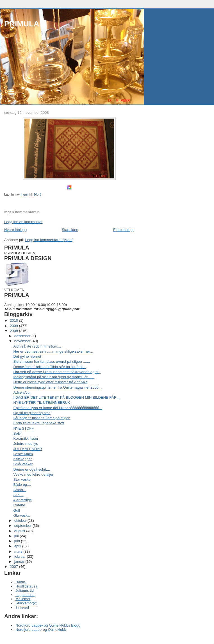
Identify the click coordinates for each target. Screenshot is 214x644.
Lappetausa (25, 595)
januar (20, 562)
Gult (17, 510)
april (18, 546)
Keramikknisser (26, 438)
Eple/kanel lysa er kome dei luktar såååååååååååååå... (58, 408)
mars (19, 551)
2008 (14, 331)
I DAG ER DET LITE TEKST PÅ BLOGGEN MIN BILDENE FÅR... (66, 397)
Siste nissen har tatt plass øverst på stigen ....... (52, 361)
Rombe (19, 505)
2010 (14, 320)
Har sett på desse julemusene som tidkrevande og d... (57, 372)
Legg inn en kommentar (23, 222)
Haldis (21, 582)
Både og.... (22, 485)
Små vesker (23, 464)
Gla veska (21, 515)
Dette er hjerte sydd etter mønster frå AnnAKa (50, 382)
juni (18, 541)
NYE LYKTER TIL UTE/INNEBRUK (42, 402)
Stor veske (22, 479)
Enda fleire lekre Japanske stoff (39, 423)
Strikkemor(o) (26, 603)
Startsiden (70, 230)
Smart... (20, 490)
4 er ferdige (22, 500)
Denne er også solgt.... (32, 469)
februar (21, 556)
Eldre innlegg (124, 230)
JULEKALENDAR (28, 449)
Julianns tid (25, 590)
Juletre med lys (25, 444)
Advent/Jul (22, 392)
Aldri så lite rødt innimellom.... (37, 346)
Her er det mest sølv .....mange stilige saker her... (53, 351)
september (23, 526)
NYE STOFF (23, 428)
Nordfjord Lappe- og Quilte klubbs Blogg (48, 625)
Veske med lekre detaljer (33, 474)
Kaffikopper (22, 459)
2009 (14, 326)
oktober (21, 521)
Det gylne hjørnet (27, 356)
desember (23, 336)
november (23, 341)
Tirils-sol (22, 607)
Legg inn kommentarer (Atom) (49, 240)
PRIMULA (22, 24)
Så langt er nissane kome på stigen (42, 418)
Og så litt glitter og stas (32, 413)
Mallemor (23, 599)
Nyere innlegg (15, 230)
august (20, 531)
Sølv (17, 433)
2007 (14, 567)
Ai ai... (18, 495)
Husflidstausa (26, 586)
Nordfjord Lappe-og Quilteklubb (41, 630)
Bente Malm (23, 454)
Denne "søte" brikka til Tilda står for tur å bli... (50, 367)
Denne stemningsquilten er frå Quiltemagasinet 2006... (57, 387)
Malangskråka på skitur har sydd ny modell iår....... (54, 377)
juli (17, 536)
